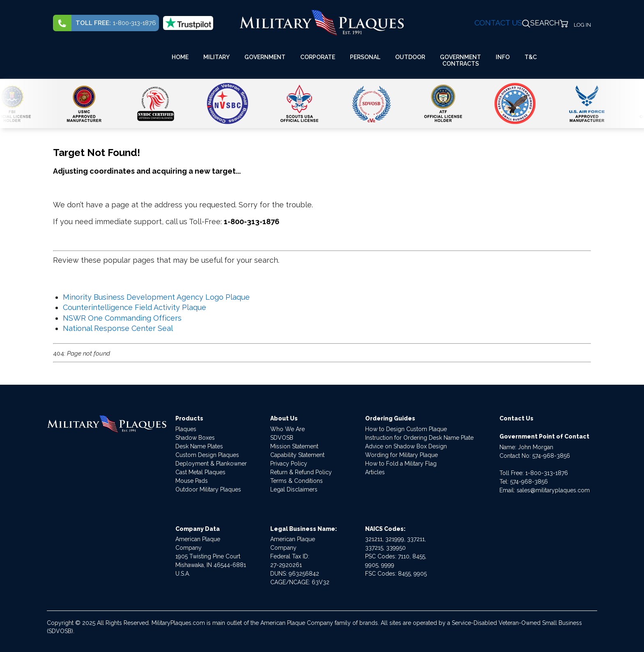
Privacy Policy (289, 464)
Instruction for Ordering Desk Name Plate (419, 438)
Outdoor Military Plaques (208, 489)
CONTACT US (498, 23)
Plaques (186, 429)
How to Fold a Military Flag (401, 464)
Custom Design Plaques (207, 455)
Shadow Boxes (195, 438)
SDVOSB (282, 438)
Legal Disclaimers (294, 489)
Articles (375, 472)
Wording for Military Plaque (401, 455)
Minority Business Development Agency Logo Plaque (156, 297)
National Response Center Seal (118, 328)
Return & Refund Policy (301, 472)
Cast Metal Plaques (200, 472)
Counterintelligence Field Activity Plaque (135, 307)
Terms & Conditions (297, 481)
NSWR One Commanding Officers (122, 318)
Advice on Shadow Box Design (406, 446)
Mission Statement (294, 446)
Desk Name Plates (199, 446)
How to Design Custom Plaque (406, 429)
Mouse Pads (192, 481)
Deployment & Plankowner (211, 464)
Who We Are (287, 429)
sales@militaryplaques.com (553, 490)
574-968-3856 (551, 456)
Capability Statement (297, 455)
